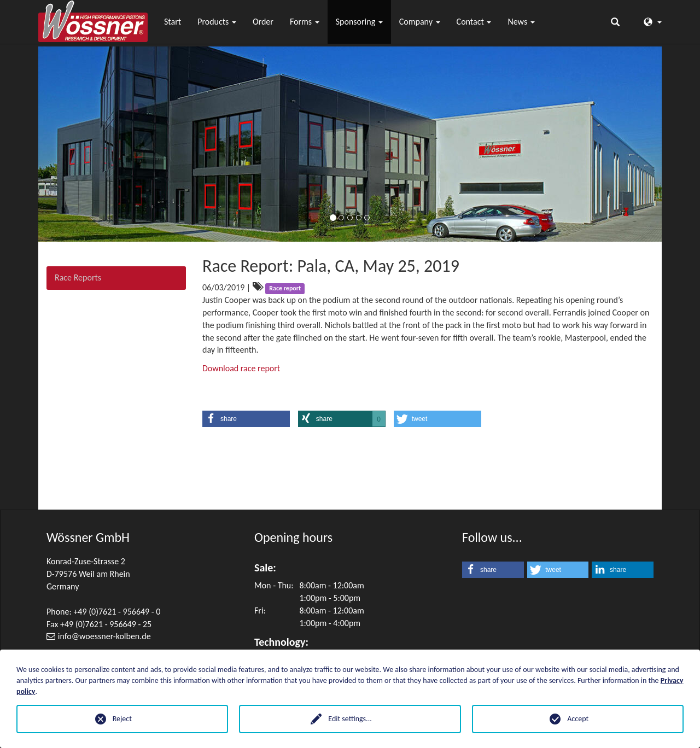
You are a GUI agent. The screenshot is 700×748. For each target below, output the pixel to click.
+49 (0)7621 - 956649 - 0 (117, 612)
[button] (246, 419)
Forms (305, 22)
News (521, 22)
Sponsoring (359, 22)
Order (263, 22)
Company (420, 22)
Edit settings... (350, 719)
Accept (578, 719)
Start (173, 22)
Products (217, 22)
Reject (122, 719)
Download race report (241, 368)
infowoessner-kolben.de (104, 636)
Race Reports (78, 277)
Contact (474, 22)
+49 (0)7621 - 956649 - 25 (106, 624)
